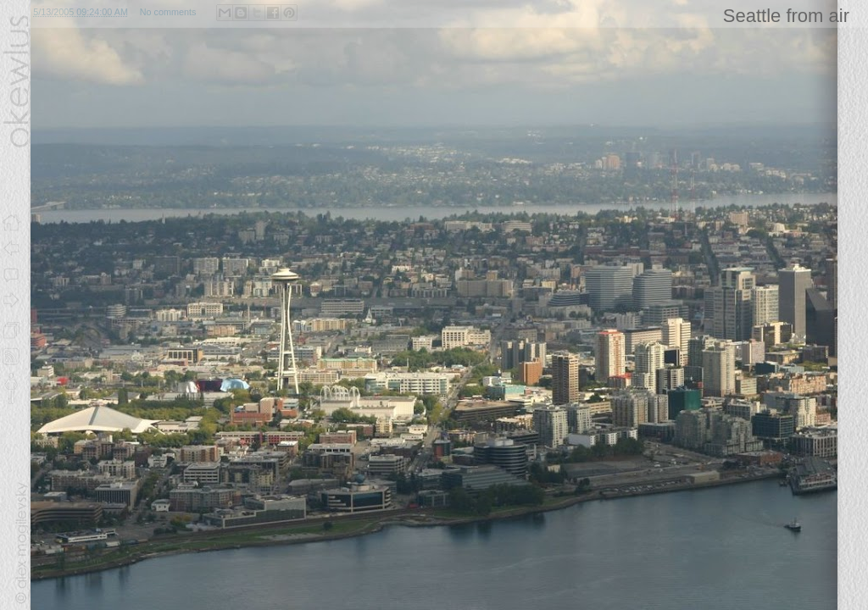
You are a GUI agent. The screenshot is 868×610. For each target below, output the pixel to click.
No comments (168, 12)
